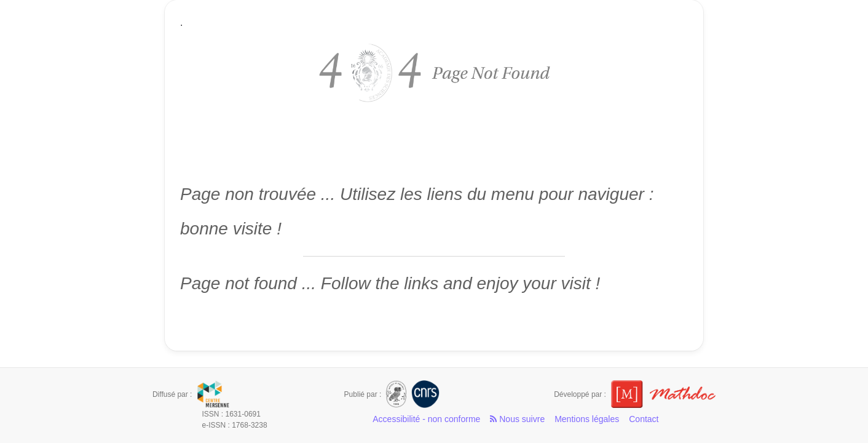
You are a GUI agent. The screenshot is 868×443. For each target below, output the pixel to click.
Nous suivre (517, 419)
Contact (644, 419)
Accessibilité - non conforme (426, 419)
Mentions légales (587, 419)
